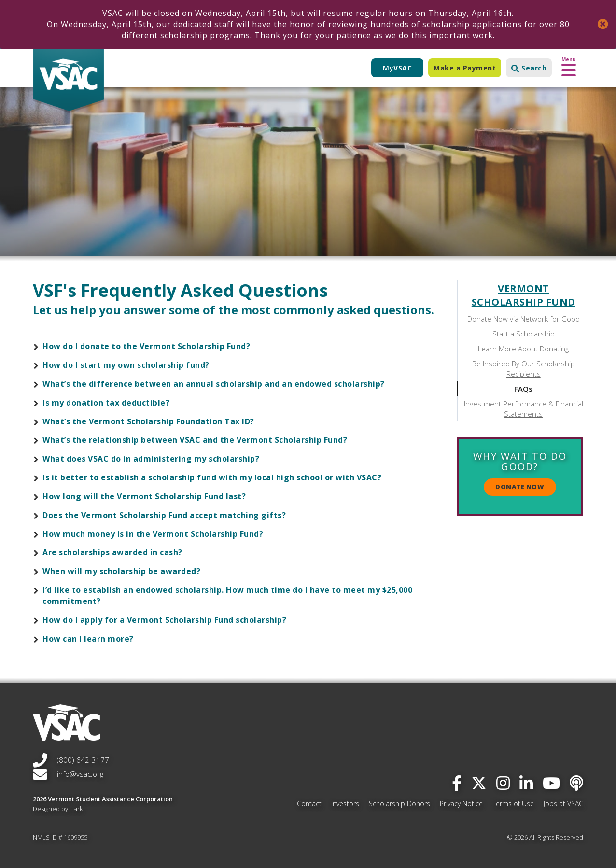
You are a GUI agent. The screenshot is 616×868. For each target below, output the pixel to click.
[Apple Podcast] (576, 783)
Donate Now (520, 487)
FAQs (523, 389)
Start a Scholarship (524, 334)
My (397, 68)
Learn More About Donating (523, 349)
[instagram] (503, 783)
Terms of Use (513, 804)
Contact (309, 804)
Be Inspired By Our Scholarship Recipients (524, 369)
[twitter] (479, 783)
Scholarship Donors (399, 804)
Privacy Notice (461, 804)
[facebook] (457, 783)
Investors (345, 804)
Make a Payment (465, 68)
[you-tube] (551, 783)
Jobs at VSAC (563, 804)
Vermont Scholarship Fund (524, 295)
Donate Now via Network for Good (524, 319)
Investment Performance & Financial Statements (524, 409)
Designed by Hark (58, 809)
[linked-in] (526, 783)
